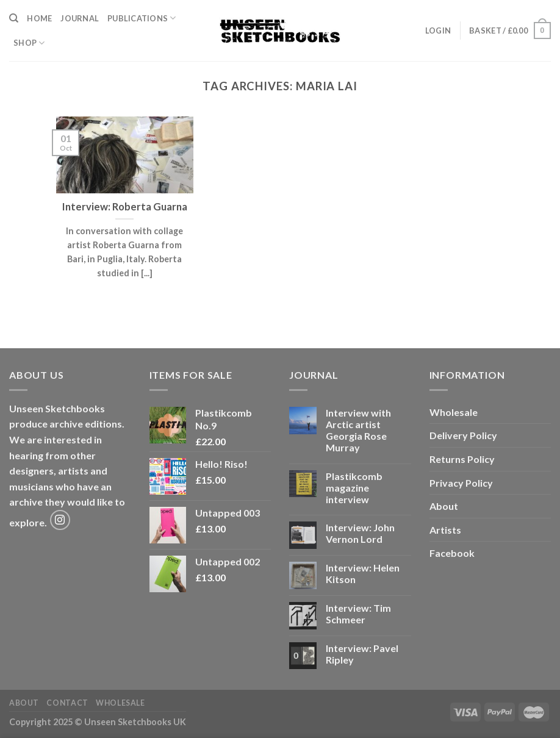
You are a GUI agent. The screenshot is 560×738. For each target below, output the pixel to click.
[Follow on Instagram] (60, 520)
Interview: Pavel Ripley (362, 654)
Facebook (452, 553)
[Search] (14, 18)
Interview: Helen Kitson (363, 573)
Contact (67, 703)
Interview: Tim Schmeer (358, 614)
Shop (29, 43)
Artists (445, 530)
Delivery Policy (463, 435)
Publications (142, 18)
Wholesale (454, 412)
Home (39, 18)
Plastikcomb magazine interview (354, 488)
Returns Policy (462, 459)
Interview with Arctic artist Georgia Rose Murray (358, 430)
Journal (80, 18)
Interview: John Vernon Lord (360, 533)
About (444, 506)
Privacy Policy (461, 483)
